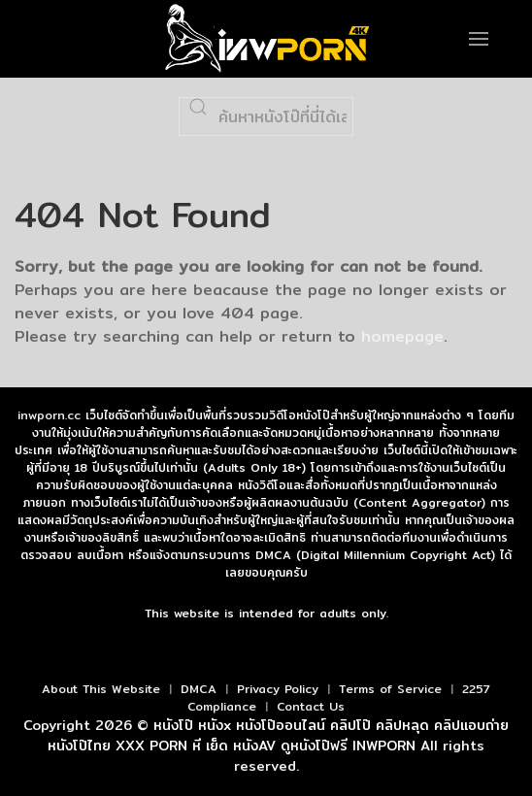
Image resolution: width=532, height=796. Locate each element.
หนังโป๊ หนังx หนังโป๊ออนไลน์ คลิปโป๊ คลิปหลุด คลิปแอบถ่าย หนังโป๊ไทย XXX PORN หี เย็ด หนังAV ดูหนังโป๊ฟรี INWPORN (278, 735)
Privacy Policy (278, 689)
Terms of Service (390, 689)
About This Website (101, 689)
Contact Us (311, 706)
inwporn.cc (49, 415)
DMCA (199, 689)
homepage (402, 336)
